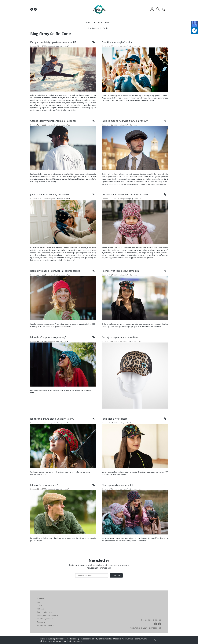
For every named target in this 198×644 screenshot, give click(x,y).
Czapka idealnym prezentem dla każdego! (53, 121)
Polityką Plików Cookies (103, 639)
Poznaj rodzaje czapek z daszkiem (120, 337)
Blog (39, 602)
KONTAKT (41, 609)
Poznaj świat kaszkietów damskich (120, 271)
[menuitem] (88, 22)
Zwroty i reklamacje (45, 612)
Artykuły (59, 46)
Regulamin (41, 622)
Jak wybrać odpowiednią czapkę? (48, 337)
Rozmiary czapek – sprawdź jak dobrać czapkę (55, 271)
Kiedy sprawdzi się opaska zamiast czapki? (53, 42)
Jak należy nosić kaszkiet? (44, 485)
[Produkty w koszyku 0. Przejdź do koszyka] (164, 11)
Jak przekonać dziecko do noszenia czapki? (125, 195)
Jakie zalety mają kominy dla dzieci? (50, 195)
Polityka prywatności (45, 619)
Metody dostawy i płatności (47, 615)
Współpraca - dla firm (45, 625)
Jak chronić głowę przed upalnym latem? (52, 419)
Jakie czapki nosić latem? (115, 419)
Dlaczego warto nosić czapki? (117, 485)
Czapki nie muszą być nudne (117, 42)
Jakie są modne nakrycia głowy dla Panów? (125, 121)
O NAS (40, 606)
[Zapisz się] (116, 575)
